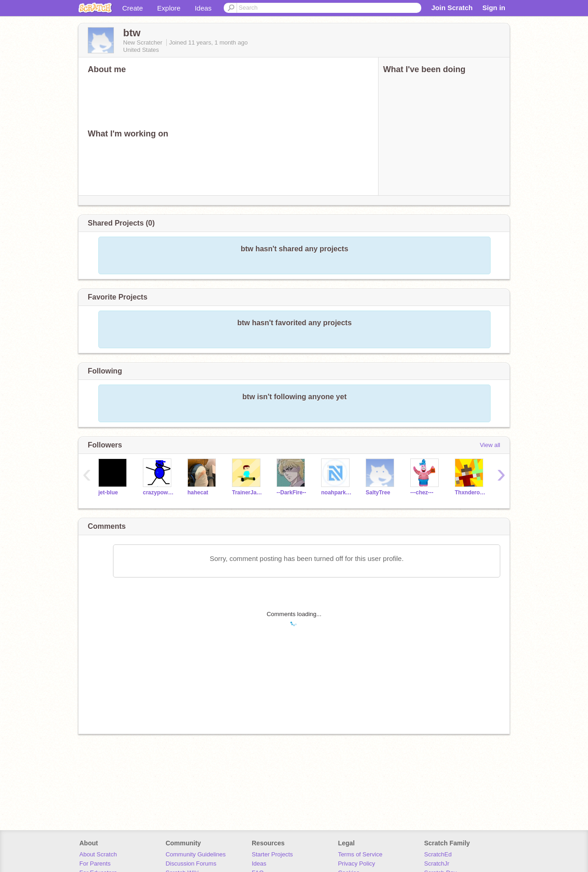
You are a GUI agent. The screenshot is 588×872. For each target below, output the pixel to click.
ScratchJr (437, 864)
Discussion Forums (191, 864)
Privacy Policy (357, 864)
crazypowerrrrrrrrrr (158, 493)
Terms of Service (360, 854)
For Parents (95, 864)
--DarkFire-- (291, 493)
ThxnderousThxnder (470, 493)
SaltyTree (378, 493)
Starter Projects (272, 854)
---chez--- (422, 493)
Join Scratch (452, 8)
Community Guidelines (195, 854)
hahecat (198, 493)
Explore (169, 8)
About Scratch (98, 854)
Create (133, 8)
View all (490, 445)
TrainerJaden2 (247, 493)
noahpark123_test (336, 493)
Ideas (203, 8)
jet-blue (108, 493)
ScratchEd (438, 854)
